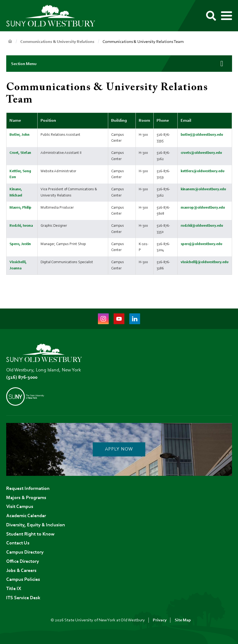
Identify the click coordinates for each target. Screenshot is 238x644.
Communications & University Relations (57, 42)
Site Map (183, 620)
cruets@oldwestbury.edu (201, 153)
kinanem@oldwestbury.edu (203, 189)
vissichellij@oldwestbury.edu (205, 262)
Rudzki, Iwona (21, 226)
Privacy (160, 620)
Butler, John (19, 135)
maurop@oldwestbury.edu (203, 208)
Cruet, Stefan (20, 153)
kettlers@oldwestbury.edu (203, 171)
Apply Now (119, 449)
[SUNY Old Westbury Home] (54, 16)
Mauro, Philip (20, 208)
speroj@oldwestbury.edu (201, 244)
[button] (119, 64)
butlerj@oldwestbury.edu (202, 135)
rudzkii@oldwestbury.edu (202, 226)
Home (10, 41)
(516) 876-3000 (22, 378)
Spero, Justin (20, 244)
